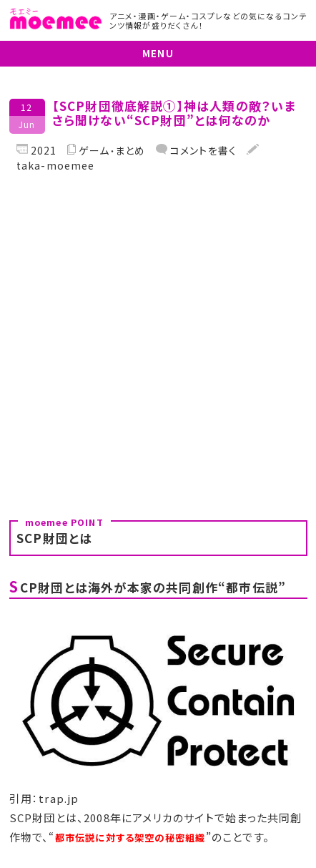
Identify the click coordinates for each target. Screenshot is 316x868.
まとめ (130, 151)
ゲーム (94, 151)
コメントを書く (202, 150)
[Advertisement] (158, 341)
